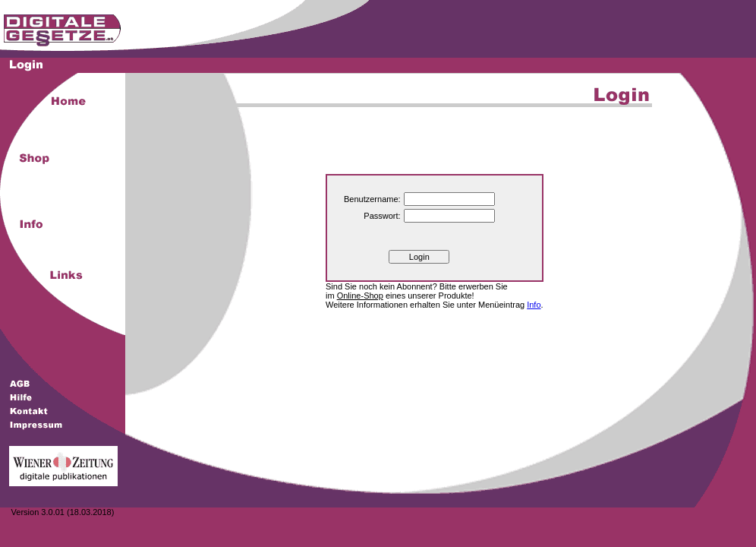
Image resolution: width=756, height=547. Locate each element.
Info (534, 305)
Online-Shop (360, 296)
